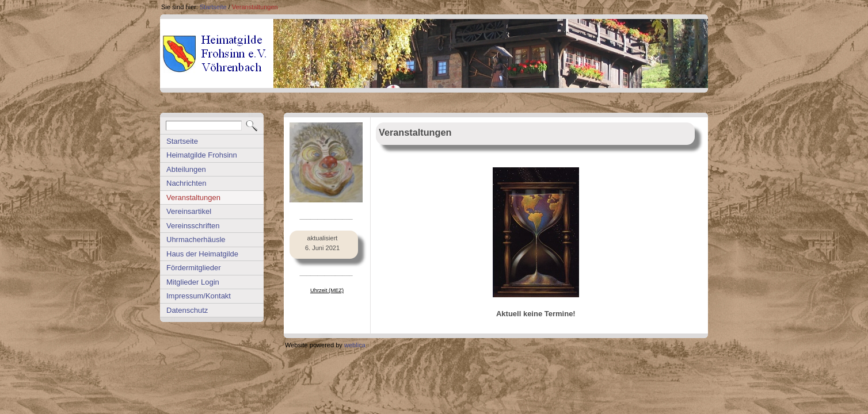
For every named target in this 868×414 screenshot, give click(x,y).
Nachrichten (186, 183)
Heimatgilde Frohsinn (202, 155)
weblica (355, 345)
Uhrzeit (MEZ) (327, 290)
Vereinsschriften (193, 226)
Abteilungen (186, 169)
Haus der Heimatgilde (202, 254)
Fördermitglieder (194, 268)
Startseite (213, 7)
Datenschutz (187, 310)
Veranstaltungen (255, 7)
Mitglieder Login (193, 282)
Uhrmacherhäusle (196, 239)
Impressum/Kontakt (199, 296)
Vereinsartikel (189, 211)
